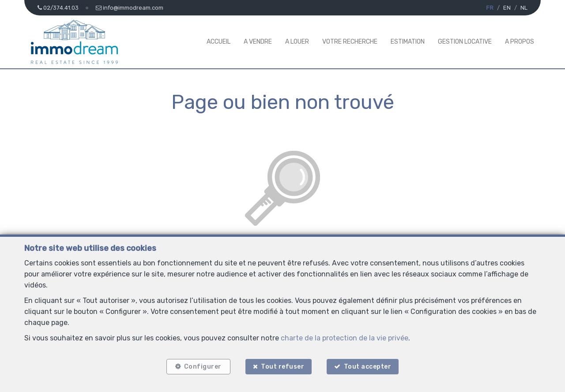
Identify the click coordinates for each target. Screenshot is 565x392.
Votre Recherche (350, 42)
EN (507, 8)
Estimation (408, 42)
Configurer (203, 367)
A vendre (258, 42)
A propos (520, 42)
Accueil (218, 42)
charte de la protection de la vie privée (345, 338)
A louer (297, 42)
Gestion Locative (465, 42)
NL (524, 8)
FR (490, 8)
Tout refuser (282, 367)
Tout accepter (368, 367)
